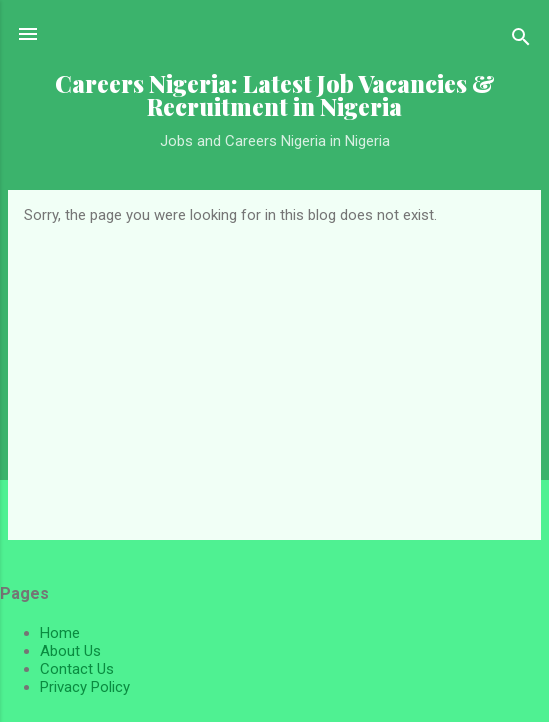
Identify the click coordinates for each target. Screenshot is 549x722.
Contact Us (77, 669)
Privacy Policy (85, 687)
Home (60, 633)
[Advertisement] (274, 374)
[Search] (521, 40)
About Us (70, 651)
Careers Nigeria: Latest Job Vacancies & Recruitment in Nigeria (275, 95)
